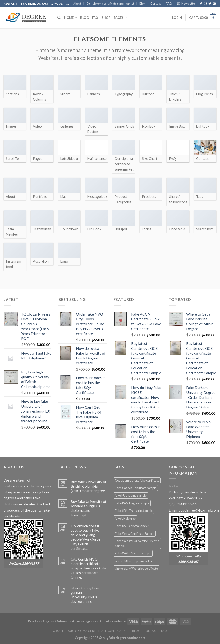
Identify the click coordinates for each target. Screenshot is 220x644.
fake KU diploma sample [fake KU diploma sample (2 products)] (131, 495)
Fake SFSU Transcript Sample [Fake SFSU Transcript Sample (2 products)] (134, 511)
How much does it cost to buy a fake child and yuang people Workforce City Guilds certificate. (85, 537)
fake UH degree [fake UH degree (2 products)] (125, 518)
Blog (142, 4)
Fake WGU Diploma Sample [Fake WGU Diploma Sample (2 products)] (133, 553)
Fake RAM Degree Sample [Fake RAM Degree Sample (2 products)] (132, 503)
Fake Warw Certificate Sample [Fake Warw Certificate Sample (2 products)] (135, 534)
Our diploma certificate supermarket (110, 4)
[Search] (59, 18)
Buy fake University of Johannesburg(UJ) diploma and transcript (88, 508)
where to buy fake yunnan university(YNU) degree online (85, 595)
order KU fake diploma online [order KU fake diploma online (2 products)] (134, 561)
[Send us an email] (214, 4)
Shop (106, 18)
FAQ (169, 4)
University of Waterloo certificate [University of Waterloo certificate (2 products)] (136, 569)
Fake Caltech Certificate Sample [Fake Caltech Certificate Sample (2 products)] (136, 488)
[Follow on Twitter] (210, 4)
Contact (155, 4)
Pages (120, 18)
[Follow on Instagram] (205, 4)
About (77, 4)
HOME (70, 18)
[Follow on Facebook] (201, 4)
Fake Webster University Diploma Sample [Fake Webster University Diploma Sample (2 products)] (137, 543)
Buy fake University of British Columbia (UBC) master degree (88, 486)
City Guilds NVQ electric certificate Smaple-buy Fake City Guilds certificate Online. (88, 568)
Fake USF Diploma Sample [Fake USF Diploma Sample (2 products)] (132, 526)
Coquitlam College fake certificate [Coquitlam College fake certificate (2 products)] (137, 480)
